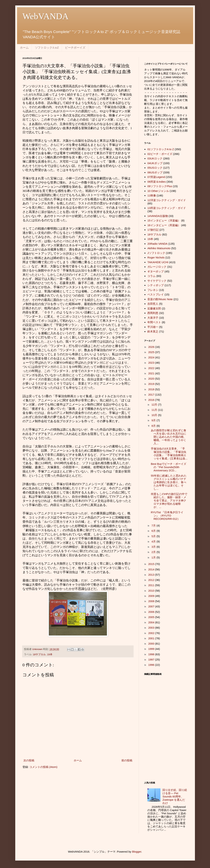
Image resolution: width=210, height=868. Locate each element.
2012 (152, 580)
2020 (152, 379)
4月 (154, 541)
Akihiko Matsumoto (159, 248)
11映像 (152, 195)
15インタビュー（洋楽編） (164, 220)
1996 (152, 665)
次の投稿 (29, 760)
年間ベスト (154, 322)
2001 (152, 638)
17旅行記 (153, 230)
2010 (152, 591)
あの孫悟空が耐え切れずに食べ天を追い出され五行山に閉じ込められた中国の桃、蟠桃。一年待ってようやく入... (169, 437)
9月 (154, 420)
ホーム (24, 48)
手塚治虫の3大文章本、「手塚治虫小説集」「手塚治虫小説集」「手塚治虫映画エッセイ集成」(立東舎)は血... (169, 453)
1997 (152, 660)
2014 (152, 569)
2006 (152, 612)
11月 (155, 410)
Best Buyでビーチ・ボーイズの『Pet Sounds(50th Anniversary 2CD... (169, 467)
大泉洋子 (153, 318)
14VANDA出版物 (158, 216)
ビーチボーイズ (75, 48)
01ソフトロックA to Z (161, 149)
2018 (152, 389)
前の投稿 (127, 760)
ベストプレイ (156, 294)
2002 (152, 633)
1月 (154, 557)
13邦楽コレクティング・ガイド (167, 208)
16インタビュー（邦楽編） (164, 225)
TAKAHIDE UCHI (158, 262)
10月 (155, 415)
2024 (152, 357)
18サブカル (39, 654)
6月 (154, 531)
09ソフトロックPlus (160, 186)
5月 (154, 536)
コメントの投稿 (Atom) (43, 767)
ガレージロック (157, 267)
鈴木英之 (153, 331)
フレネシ (153, 290)
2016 (152, 400)
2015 (152, 564)
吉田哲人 (153, 304)
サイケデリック (157, 281)
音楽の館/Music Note (160, 299)
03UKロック (155, 158)
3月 (154, 547)
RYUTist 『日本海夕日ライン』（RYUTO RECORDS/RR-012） (167, 516)
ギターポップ (156, 271)
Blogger (137, 852)
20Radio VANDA (157, 244)
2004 (152, 622)
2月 (154, 552)
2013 (152, 575)
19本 (50, 654)
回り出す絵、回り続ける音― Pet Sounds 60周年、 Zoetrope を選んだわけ (175, 796)
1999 (152, 649)
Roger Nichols (156, 257)
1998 (152, 654)
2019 (152, 384)
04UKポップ (155, 163)
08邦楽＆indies (157, 182)
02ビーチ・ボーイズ (160, 154)
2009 (152, 596)
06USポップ (155, 172)
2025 (152, 352)
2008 (152, 601)
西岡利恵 (153, 313)
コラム (151, 276)
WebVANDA (46, 16)
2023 (152, 363)
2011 (152, 585)
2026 (152, 347)
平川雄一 (153, 327)
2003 (152, 628)
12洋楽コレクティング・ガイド (167, 200)
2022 (152, 368)
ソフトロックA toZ (47, 48)
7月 (154, 525)
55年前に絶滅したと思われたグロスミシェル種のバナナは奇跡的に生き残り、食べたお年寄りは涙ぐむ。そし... (169, 482)
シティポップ (156, 285)
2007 (152, 606)
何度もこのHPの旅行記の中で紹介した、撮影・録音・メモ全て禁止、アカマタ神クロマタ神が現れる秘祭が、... (169, 500)
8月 (154, 426)
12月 (155, 405)
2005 (152, 617)
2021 (152, 373)
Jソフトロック (156, 253)
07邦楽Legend (156, 177)
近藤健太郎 (154, 308)
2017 (152, 395)
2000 (152, 644)
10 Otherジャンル (158, 191)
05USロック (155, 168)
